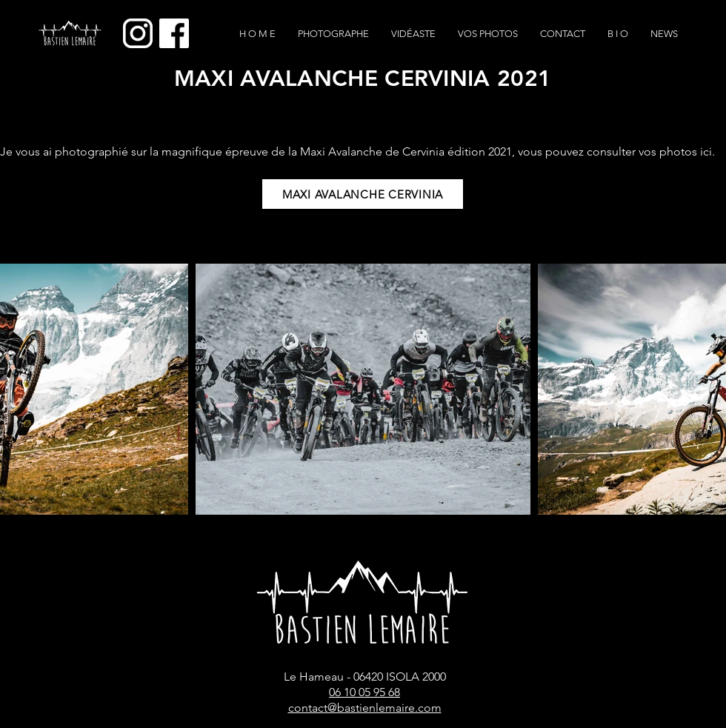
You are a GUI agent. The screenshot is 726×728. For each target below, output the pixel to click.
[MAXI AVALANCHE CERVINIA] (363, 194)
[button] (488, 34)
